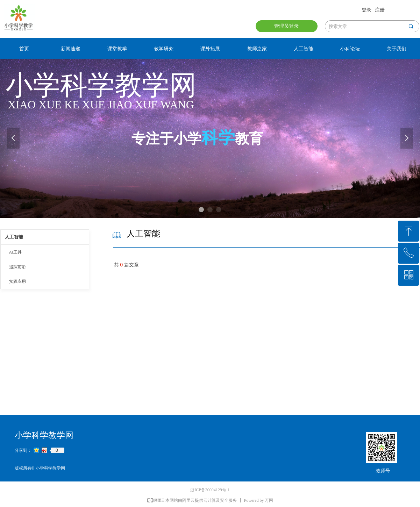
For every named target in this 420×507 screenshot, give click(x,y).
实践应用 (17, 281)
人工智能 (14, 237)
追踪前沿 (17, 267)
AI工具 (16, 252)
